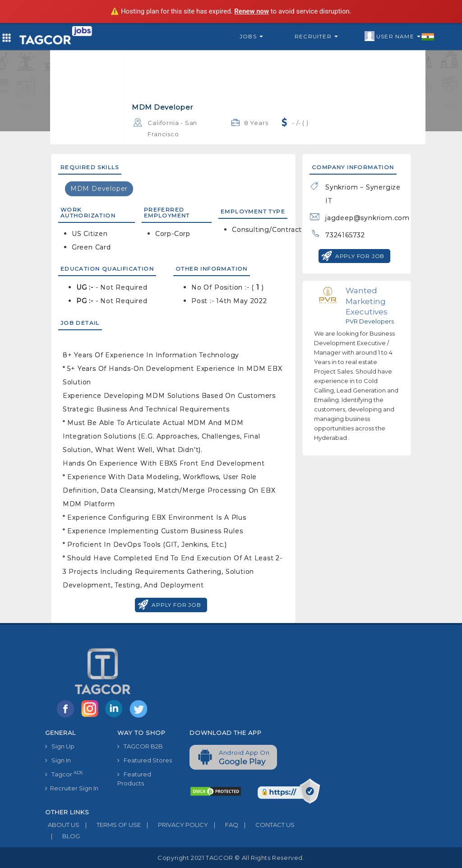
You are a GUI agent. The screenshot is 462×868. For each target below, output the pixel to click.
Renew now (252, 11)
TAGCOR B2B (140, 746)
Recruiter (316, 36)
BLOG (62, 836)
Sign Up (60, 746)
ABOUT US (62, 825)
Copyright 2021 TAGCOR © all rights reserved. (231, 858)
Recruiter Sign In (72, 788)
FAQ (223, 825)
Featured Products (134, 779)
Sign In (58, 760)
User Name (400, 37)
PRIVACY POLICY (174, 825)
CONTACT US (266, 825)
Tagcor (64, 774)
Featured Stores (145, 760)
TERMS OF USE (110, 825)
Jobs (251, 36)
